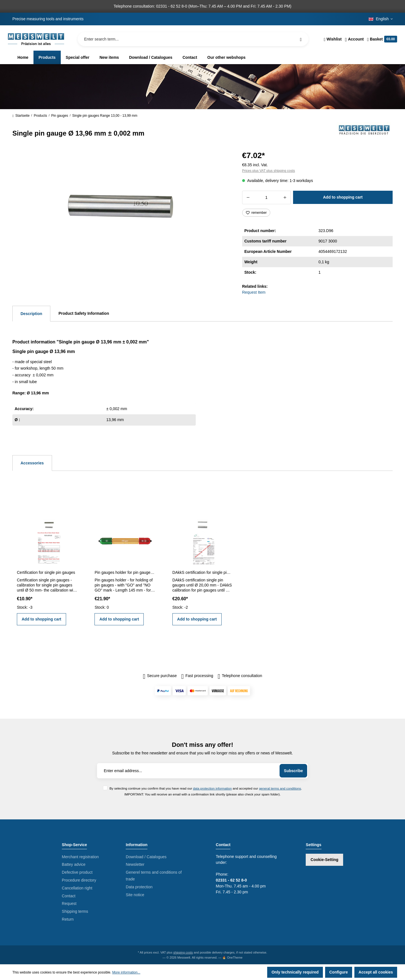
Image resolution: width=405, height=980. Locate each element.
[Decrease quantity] (248, 197)
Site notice (135, 895)
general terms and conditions (280, 788)
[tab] (31, 314)
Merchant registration (80, 857)
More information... (126, 972)
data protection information (212, 788)
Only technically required (295, 972)
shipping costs (183, 952)
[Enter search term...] (193, 39)
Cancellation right (77, 888)
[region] (121, 209)
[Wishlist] (333, 39)
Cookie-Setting (324, 860)
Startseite (21, 116)
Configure (339, 972)
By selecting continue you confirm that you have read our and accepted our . (206, 788)
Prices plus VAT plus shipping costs (269, 171)
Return (68, 919)
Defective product (77, 872)
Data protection (139, 887)
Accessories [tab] (32, 463)
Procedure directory (79, 880)
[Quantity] (266, 197)
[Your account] (355, 39)
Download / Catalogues (146, 857)
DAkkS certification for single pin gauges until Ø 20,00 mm (202, 572)
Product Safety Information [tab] (84, 313)
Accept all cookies (376, 972)
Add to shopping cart (343, 197)
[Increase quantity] (285, 197)
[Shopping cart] (381, 39)
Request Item (254, 292)
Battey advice (74, 864)
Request (69, 903)
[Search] (301, 39)
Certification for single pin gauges (46, 572)
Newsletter (135, 864)
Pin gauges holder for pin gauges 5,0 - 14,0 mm (125, 572)
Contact (69, 896)
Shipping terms (75, 911)
